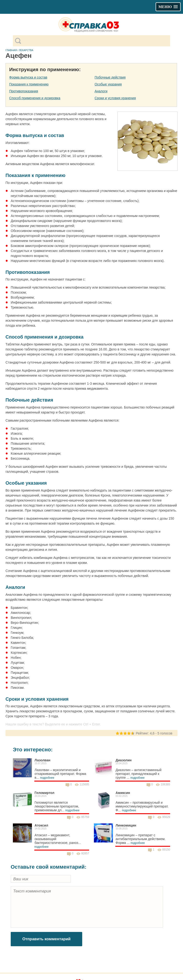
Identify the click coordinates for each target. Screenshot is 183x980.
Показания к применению (29, 84)
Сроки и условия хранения (115, 98)
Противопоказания (23, 91)
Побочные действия (110, 77)
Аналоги (101, 91)
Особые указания (108, 84)
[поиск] (95, 41)
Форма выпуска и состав (28, 77)
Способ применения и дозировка (35, 98)
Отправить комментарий (47, 939)
